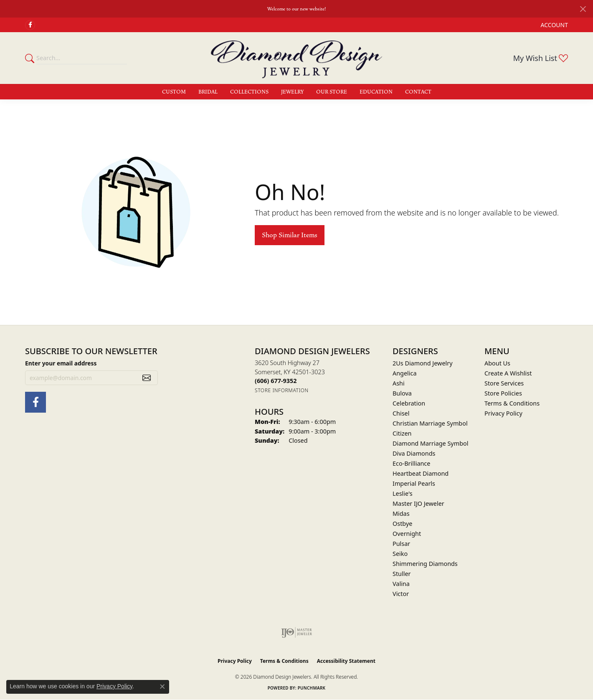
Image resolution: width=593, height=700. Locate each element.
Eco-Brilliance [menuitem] (411, 463)
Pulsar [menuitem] (401, 544)
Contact (418, 92)
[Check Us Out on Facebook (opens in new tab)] (30, 25)
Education (376, 92)
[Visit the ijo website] (297, 632)
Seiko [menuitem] (400, 554)
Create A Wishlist (508, 373)
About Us (497, 363)
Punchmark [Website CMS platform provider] (312, 688)
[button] (554, 25)
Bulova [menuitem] (402, 393)
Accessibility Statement (346, 661)
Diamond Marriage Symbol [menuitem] (430, 443)
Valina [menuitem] (401, 584)
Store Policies (503, 393)
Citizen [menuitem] (402, 433)
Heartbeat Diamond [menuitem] (421, 473)
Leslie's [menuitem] (403, 493)
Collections (249, 92)
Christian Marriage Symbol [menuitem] (430, 423)
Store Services (504, 383)
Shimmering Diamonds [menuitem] (425, 564)
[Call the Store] (276, 381)
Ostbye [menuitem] (402, 524)
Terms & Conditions (512, 403)
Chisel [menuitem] (401, 413)
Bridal (208, 92)
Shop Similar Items (290, 235)
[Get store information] (282, 390)
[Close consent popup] (162, 687)
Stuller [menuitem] (402, 574)
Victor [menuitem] (401, 594)
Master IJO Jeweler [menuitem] (418, 503)
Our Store (332, 92)
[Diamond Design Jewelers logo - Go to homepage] (296, 58)
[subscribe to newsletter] (147, 378)
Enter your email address (61, 363)
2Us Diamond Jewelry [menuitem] (423, 363)
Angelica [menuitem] (404, 373)
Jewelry (292, 92)
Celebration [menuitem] (409, 403)
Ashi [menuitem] (399, 383)
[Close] (583, 9)
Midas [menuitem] (401, 514)
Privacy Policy (503, 413)
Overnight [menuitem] (407, 534)
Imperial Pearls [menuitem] (414, 483)
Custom (174, 92)
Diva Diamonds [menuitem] (414, 453)
